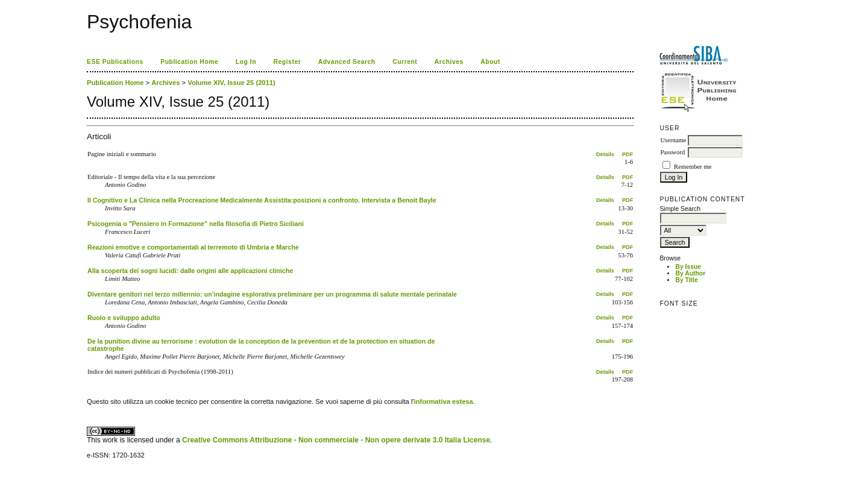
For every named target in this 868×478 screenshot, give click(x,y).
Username (673, 140)
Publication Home (189, 62)
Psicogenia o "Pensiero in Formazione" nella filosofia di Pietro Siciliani (196, 224)
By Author (690, 273)
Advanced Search (347, 62)
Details (605, 154)
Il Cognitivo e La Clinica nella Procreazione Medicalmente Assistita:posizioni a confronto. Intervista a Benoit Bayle (262, 200)
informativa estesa (444, 401)
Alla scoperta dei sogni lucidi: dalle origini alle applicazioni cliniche (190, 271)
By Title (686, 280)
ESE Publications (115, 62)
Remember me (693, 167)
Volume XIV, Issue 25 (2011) (231, 83)
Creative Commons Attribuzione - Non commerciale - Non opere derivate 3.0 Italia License (336, 440)
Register (288, 62)
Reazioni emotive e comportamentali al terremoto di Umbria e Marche (193, 247)
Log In (246, 62)
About (490, 62)
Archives (449, 62)
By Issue (688, 267)
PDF (627, 154)
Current (405, 62)
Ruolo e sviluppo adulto (124, 318)
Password (672, 152)
